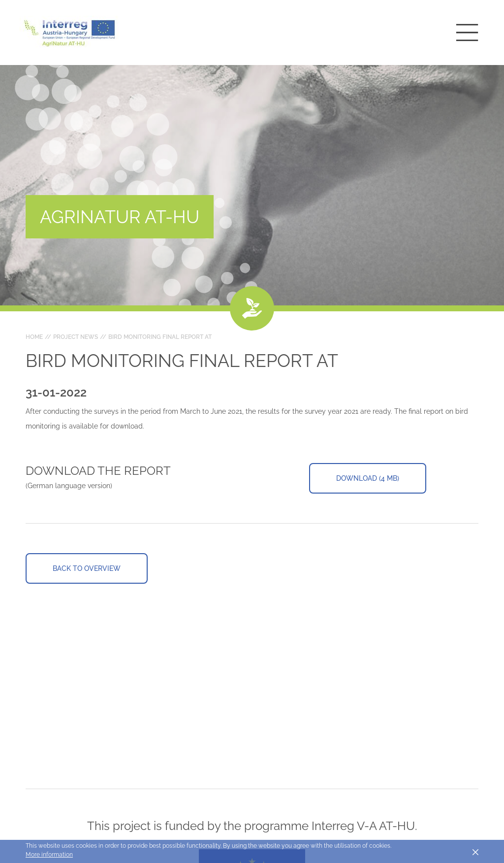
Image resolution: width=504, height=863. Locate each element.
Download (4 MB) (368, 478)
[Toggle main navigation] (467, 33)
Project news (76, 337)
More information (49, 855)
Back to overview (87, 568)
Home (34, 337)
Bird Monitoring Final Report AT (160, 337)
